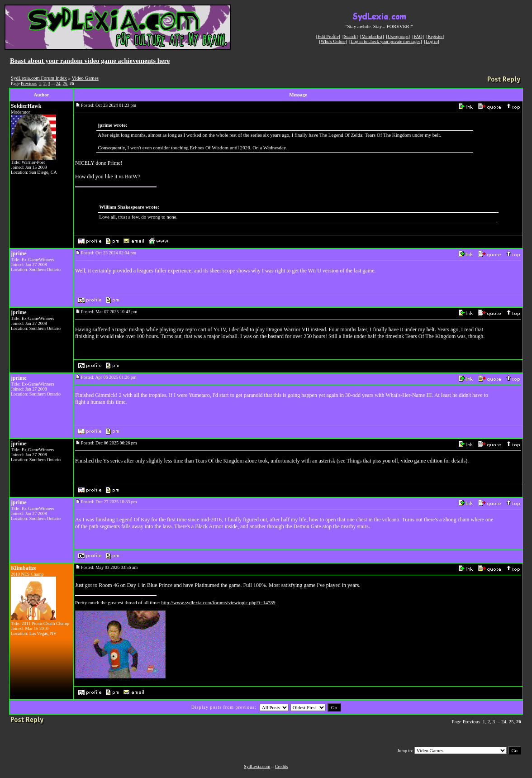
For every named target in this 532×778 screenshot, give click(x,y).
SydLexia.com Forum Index (39, 78)
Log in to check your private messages (385, 41)
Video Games (85, 78)
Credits (282, 766)
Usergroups (398, 36)
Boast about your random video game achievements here (90, 61)
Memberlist (372, 36)
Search (350, 36)
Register (435, 36)
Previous (29, 84)
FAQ (418, 36)
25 (65, 84)
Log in (432, 41)
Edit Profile (328, 36)
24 (58, 84)
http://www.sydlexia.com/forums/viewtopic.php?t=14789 (218, 602)
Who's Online (333, 41)
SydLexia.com (257, 766)
